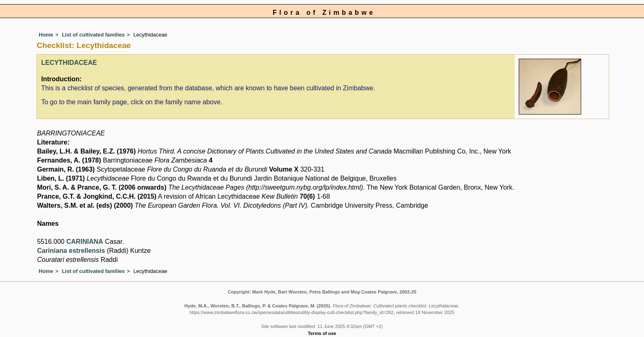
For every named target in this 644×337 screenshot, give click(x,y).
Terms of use (322, 333)
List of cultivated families (93, 35)
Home (46, 35)
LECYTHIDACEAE (69, 63)
